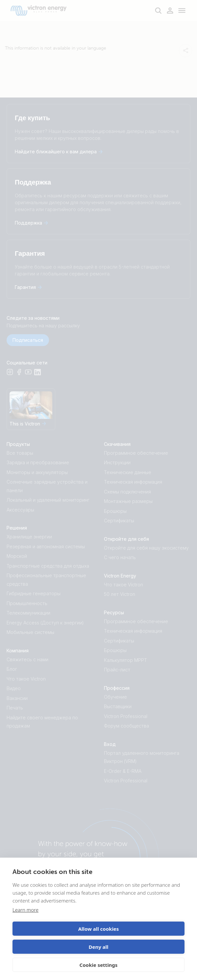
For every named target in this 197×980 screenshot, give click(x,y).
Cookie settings (99, 965)
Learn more (25, 910)
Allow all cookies (99, 929)
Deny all (98, 947)
